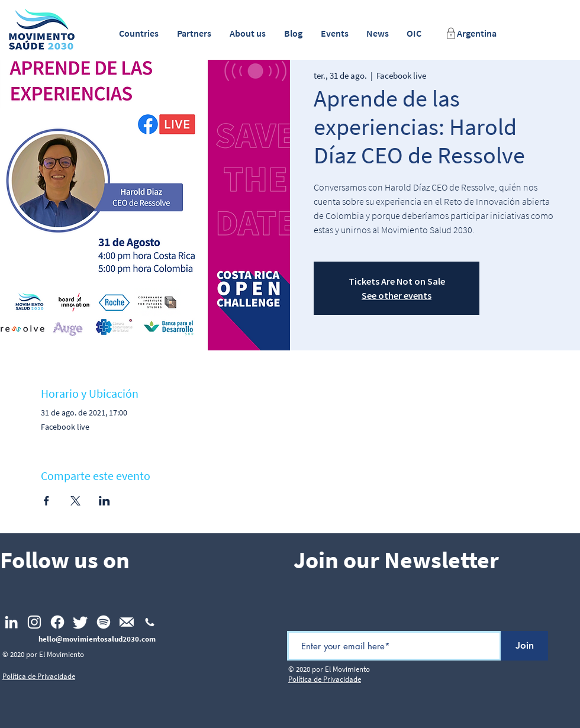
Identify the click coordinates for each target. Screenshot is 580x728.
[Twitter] (80, 622)
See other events (397, 295)
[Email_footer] (127, 622)
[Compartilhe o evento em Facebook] (46, 501)
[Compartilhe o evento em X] (75, 501)
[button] (138, 33)
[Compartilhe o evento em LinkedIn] (104, 501)
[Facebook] (57, 622)
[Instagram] (34, 622)
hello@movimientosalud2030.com (97, 639)
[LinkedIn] (11, 622)
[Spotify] (104, 622)
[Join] (524, 646)
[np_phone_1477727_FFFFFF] (150, 622)
